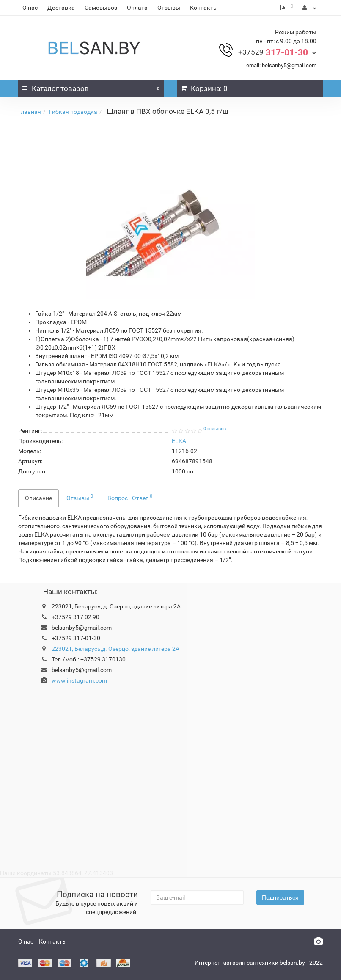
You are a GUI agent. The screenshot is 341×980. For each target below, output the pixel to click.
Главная (30, 112)
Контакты (204, 8)
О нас (30, 8)
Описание (38, 498)
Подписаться (280, 897)
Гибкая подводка (73, 112)
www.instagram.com (79, 680)
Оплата (137, 8)
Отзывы (169, 8)
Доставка (61, 8)
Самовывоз (101, 8)
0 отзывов (215, 429)
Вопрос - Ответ (130, 497)
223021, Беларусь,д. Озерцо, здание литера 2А (115, 649)
